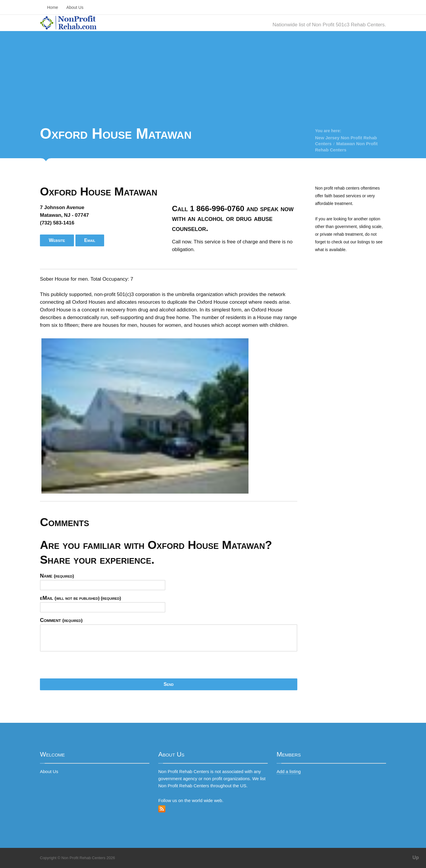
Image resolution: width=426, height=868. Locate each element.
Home (53, 7)
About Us (75, 7)
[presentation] (85, 667)
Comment (61, 620)
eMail (80, 598)
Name (57, 576)
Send (169, 684)
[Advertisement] (213, 80)
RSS (162, 809)
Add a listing (289, 771)
